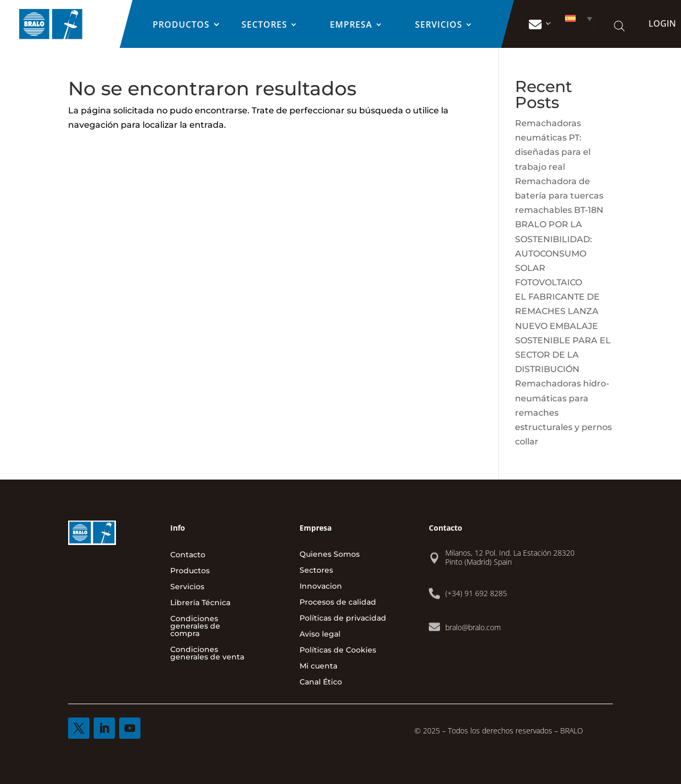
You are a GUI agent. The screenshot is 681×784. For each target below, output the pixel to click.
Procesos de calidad (338, 603)
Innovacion (321, 587)
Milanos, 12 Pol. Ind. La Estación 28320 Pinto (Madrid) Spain (510, 557)
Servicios (439, 26)
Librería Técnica (200, 603)
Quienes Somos (330, 555)
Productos (181, 26)
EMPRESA (351, 26)
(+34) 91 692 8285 (476, 593)
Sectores (264, 26)
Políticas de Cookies (338, 650)
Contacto (188, 555)
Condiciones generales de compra (195, 626)
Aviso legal (320, 634)
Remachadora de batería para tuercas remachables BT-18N (559, 196)
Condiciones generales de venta (207, 654)
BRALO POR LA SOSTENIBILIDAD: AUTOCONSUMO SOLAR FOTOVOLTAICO (554, 253)
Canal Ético (321, 682)
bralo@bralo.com (473, 627)
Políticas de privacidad (343, 618)
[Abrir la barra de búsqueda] (619, 26)
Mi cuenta (318, 666)
